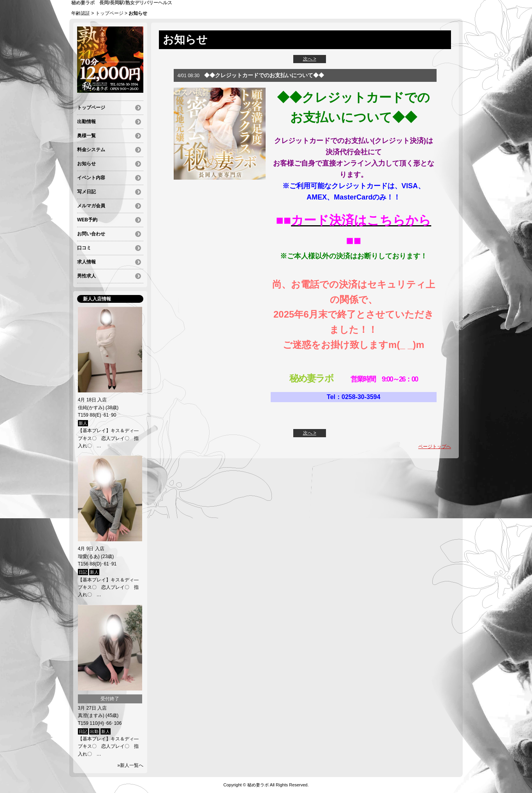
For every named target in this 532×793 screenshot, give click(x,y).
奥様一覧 (86, 136)
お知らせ (86, 164)
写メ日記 (86, 192)
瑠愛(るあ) (89, 556)
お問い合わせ (91, 234)
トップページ (109, 13)
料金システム (91, 150)
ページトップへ (435, 447)
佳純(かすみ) (91, 408)
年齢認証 (81, 13)
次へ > (310, 59)
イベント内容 (91, 178)
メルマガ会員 (91, 206)
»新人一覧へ (130, 765)
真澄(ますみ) (91, 715)
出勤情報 (86, 122)
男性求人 (86, 276)
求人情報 (86, 262)
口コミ (84, 248)
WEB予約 (87, 220)
